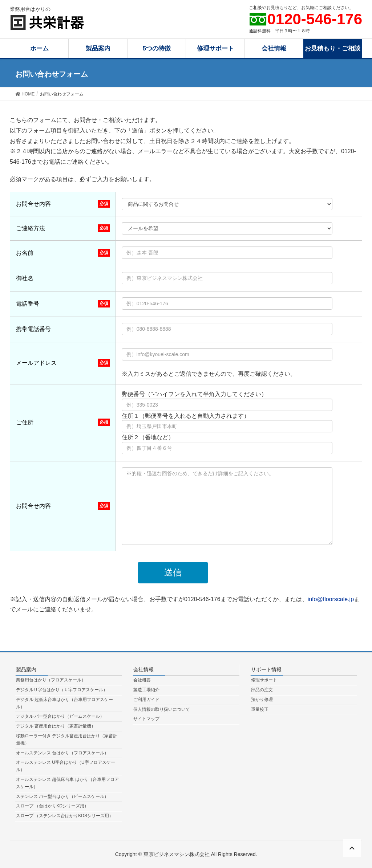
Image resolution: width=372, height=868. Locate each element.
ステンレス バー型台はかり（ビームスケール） (62, 796)
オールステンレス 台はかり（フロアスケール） (62, 753)
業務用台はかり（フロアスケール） (51, 680)
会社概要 (142, 680)
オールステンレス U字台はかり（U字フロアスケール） (66, 766)
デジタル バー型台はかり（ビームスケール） (60, 716)
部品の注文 (262, 690)
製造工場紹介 (146, 690)
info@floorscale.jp (331, 599)
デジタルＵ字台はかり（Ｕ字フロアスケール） (62, 690)
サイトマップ (146, 719)
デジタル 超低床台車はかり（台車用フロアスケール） (64, 703)
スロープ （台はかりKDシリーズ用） (52, 806)
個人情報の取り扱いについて (162, 709)
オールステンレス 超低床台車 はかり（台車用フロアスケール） (67, 783)
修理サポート (264, 680)
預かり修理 (262, 700)
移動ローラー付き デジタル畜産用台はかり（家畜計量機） (67, 739)
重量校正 (260, 709)
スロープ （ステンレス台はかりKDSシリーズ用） (65, 816)
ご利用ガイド (146, 700)
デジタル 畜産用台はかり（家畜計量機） (56, 726)
